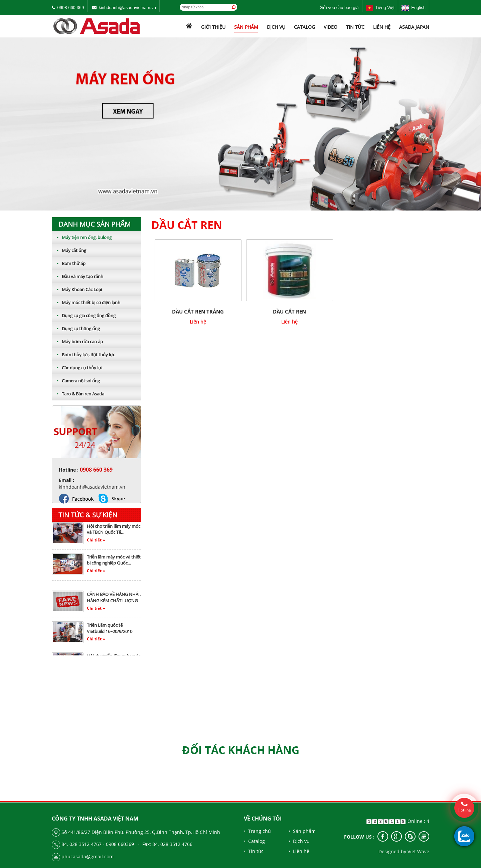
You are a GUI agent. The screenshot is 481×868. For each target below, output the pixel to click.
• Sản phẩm (302, 831)
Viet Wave (418, 851)
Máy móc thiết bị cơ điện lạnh (86, 302)
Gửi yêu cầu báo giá (339, 8)
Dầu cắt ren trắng (198, 312)
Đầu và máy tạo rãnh (77, 276)
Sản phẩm (246, 27)
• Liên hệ (299, 851)
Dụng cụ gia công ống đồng (84, 316)
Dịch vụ (276, 27)
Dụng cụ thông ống (76, 329)
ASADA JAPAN (414, 27)
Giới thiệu (213, 27)
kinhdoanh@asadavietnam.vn (127, 8)
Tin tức (355, 27)
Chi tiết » (96, 542)
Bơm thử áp (69, 263)
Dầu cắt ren (289, 312)
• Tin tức (254, 851)
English (414, 8)
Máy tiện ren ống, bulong (82, 237)
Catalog (304, 27)
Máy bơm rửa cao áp (77, 342)
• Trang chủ (257, 831)
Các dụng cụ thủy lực (77, 368)
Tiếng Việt (380, 8)
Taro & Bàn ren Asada (78, 394)
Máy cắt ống (69, 250)
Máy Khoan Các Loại (77, 289)
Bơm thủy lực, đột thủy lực (83, 355)
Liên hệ (382, 27)
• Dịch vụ (299, 841)
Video (331, 27)
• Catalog (254, 841)
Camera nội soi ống (76, 381)
